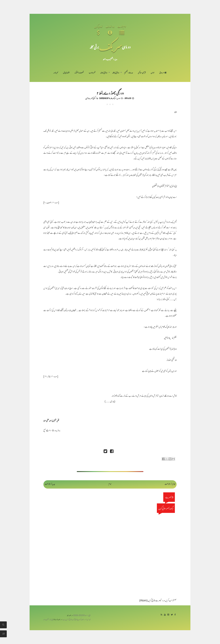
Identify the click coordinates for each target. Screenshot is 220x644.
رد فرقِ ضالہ (104, 73)
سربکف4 (113, 98)
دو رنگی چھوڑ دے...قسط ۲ (110, 93)
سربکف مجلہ (70, 616)
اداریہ (152, 73)
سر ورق (163, 73)
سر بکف (111, 47)
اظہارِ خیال (66, 73)
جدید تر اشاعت (50, 484)
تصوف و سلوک (79, 73)
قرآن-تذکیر (142, 73)
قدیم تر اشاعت (170, 484)
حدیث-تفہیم (129, 73)
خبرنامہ (56, 73)
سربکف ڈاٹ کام (58, 620)
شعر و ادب (92, 73)
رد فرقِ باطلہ (116, 73)
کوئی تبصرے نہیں (90, 98)
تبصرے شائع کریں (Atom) (150, 601)
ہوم (110, 484)
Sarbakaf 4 (104, 98)
